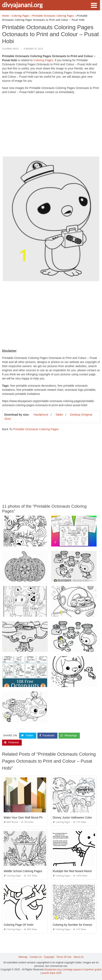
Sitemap (23, 957)
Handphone (41, 415)
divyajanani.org (22, 5)
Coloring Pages (10, 49)
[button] (94, 5)
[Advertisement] (51, 126)
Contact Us (36, 957)
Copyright (49, 957)
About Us (79, 957)
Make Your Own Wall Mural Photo (25, 817)
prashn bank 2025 (52, 973)
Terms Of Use (64, 957)
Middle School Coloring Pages (23, 871)
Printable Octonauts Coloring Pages (36, 429)
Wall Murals (11, 822)
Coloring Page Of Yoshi (19, 925)
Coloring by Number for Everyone (74, 925)
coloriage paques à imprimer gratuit (82, 970)
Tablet (59, 415)
